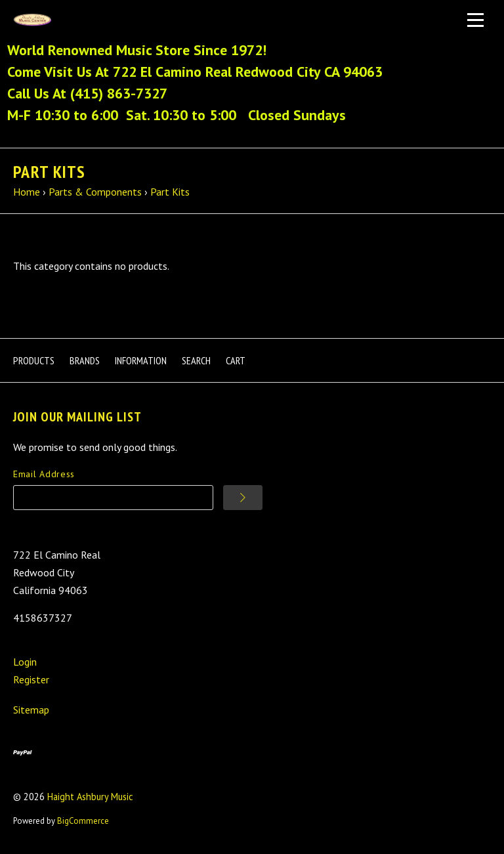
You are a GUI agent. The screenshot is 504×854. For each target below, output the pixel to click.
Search (196, 360)
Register (31, 679)
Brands (85, 360)
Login (25, 662)
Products (34, 360)
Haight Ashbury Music (90, 797)
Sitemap (31, 710)
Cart (236, 360)
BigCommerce (83, 821)
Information (141, 360)
